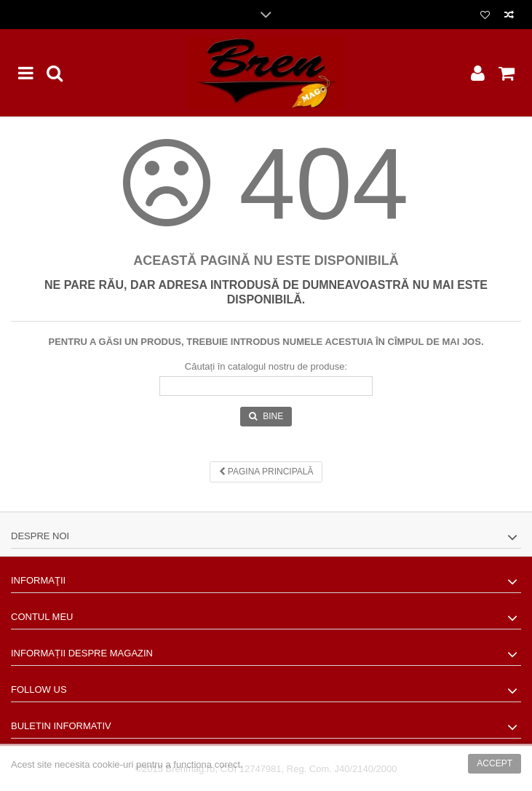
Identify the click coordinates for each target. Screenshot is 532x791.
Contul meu (42, 617)
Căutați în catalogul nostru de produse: (266, 366)
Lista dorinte (485, 15)
